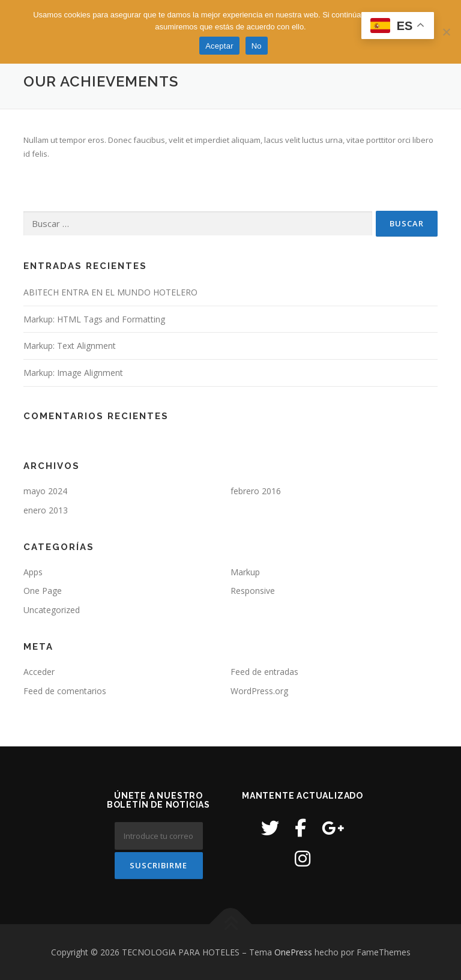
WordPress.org (259, 691)
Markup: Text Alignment (70, 346)
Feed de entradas (264, 672)
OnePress (293, 952)
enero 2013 (46, 510)
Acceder (39, 672)
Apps (33, 572)
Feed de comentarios (65, 691)
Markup (245, 572)
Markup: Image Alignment (73, 373)
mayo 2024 (45, 491)
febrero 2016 (256, 491)
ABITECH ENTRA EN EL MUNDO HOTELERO (110, 292)
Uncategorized (52, 610)
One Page (43, 591)
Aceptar (219, 46)
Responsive (253, 591)
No (257, 46)
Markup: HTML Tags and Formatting (94, 319)
